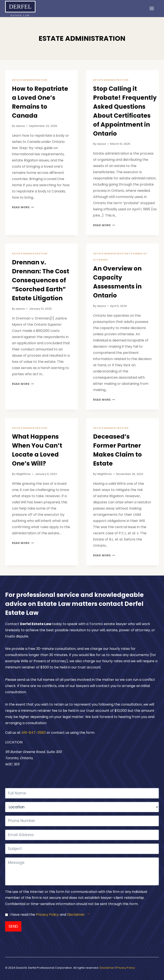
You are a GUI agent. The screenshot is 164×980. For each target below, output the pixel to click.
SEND (13, 926)
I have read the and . (49, 915)
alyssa (20, 126)
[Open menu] (153, 11)
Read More (23, 207)
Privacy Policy (47, 915)
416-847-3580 (34, 733)
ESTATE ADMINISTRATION (30, 80)
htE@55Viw (23, 474)
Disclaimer (76, 915)
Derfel (20, 7)
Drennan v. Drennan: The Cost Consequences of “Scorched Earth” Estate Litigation (41, 280)
